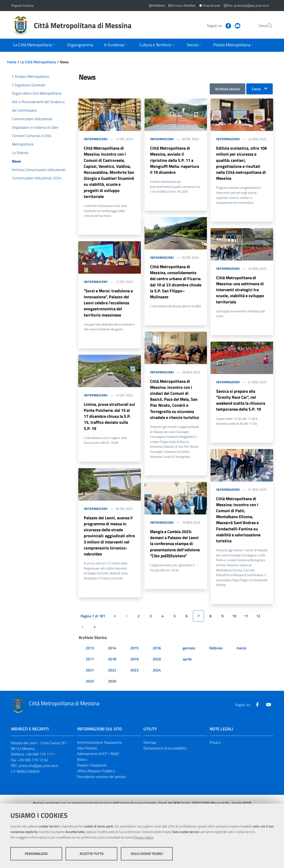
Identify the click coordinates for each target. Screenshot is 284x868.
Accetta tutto (92, 854)
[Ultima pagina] (95, 636)
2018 (112, 668)
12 (258, 625)
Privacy (215, 752)
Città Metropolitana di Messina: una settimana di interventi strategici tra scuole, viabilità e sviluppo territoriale (240, 293)
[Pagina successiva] (83, 636)
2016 (157, 657)
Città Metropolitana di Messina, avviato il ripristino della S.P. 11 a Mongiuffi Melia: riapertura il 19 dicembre (175, 161)
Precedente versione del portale (101, 786)
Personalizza (36, 854)
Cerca (256, 89)
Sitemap (150, 752)
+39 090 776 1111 (40, 764)
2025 (90, 691)
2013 (90, 657)
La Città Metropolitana (38, 62)
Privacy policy (144, 838)
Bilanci (82, 769)
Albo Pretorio (87, 758)
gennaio (189, 657)
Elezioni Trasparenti (92, 775)
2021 (90, 679)
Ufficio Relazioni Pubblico (96, 780)
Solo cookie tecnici (147, 854)
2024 (157, 679)
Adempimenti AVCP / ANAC (98, 763)
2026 (112, 691)
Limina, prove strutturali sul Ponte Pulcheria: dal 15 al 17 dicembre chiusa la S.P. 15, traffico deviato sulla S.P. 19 (109, 423)
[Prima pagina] (115, 625)
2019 (134, 668)
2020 (157, 668)
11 (246, 625)
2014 (112, 657)
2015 (134, 657)
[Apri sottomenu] (35, 45)
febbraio (216, 657)
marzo (241, 657)
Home (12, 62)
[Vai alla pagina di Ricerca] (267, 26)
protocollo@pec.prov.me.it (38, 775)
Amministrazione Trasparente (99, 752)
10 (234, 625)
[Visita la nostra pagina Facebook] (217, 25)
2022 (112, 679)
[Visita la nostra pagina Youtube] (226, 25)
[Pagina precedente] (127, 625)
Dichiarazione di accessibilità (165, 758)
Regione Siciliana (22, 5)
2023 (134, 679)
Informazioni (96, 139)
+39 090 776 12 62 (33, 769)
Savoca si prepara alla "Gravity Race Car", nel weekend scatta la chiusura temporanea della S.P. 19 (241, 406)
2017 (90, 668)
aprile (187, 668)
